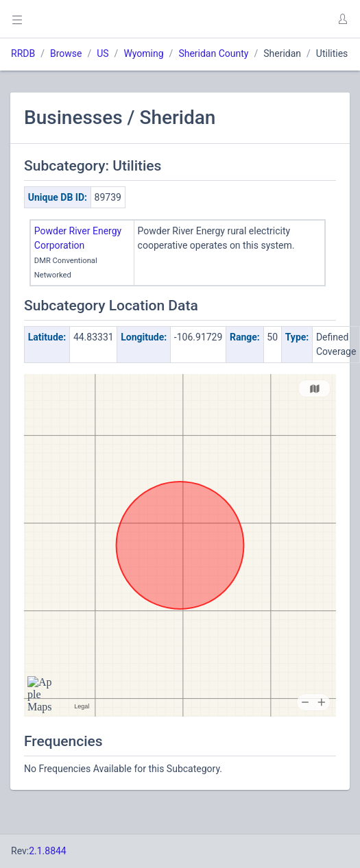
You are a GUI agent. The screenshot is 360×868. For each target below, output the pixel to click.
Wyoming (143, 53)
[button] (342, 19)
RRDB (23, 53)
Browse (66, 53)
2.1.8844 (48, 851)
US (103, 53)
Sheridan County (213, 53)
